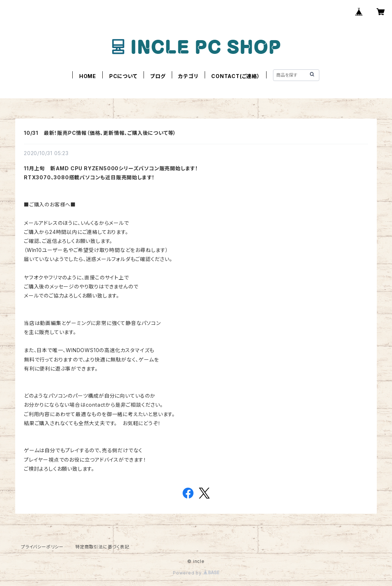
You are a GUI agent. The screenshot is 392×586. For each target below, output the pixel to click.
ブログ (158, 76)
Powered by (196, 573)
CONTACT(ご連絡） (236, 76)
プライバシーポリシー (42, 547)
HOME (88, 76)
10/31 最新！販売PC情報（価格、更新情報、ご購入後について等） (100, 133)
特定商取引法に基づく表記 (102, 547)
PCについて (123, 76)
